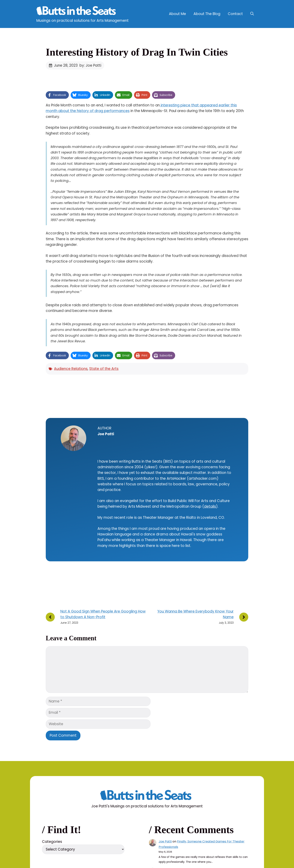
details (210, 506)
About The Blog (207, 14)
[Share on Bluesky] (81, 95)
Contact (235, 14)
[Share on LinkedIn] (103, 95)
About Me (177, 14)
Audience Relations (71, 369)
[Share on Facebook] (57, 95)
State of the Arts (104, 369)
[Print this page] (142, 95)
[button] (252, 14)
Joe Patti (165, 841)
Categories (52, 842)
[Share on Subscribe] (164, 95)
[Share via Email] (124, 95)
